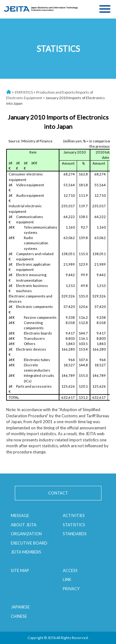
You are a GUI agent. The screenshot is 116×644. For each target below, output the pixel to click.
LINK (67, 579)
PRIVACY (71, 589)
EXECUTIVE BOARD (29, 543)
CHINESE (19, 616)
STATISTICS (24, 92)
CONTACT (58, 493)
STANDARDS (75, 534)
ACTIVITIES (74, 516)
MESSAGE (20, 516)
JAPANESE (20, 607)
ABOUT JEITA (24, 525)
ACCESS (70, 570)
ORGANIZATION (26, 534)
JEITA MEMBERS (26, 552)
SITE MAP (20, 570)
